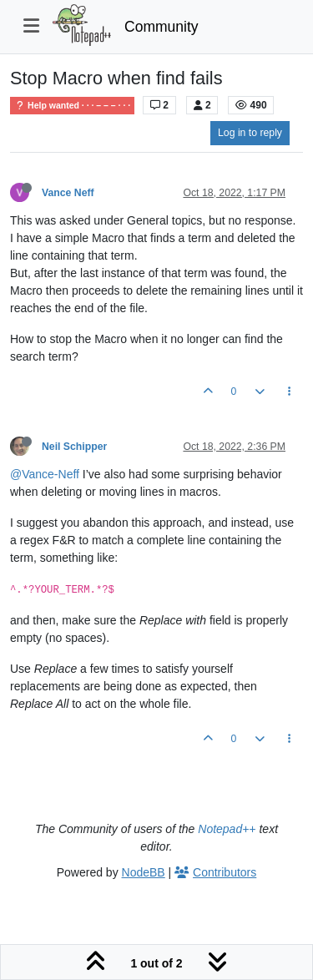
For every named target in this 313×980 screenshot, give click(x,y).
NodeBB (144, 872)
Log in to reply (250, 133)
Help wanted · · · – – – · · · (72, 106)
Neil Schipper (74, 447)
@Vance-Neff (45, 474)
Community (162, 27)
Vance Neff (68, 193)
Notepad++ (227, 829)
